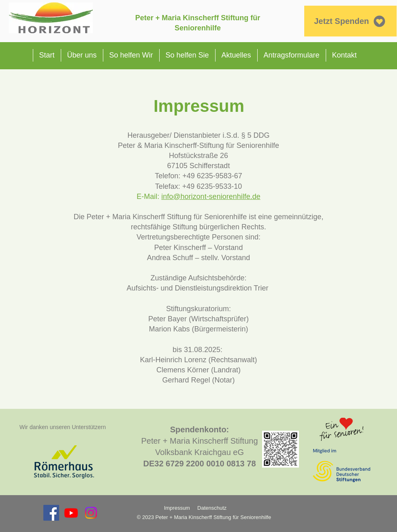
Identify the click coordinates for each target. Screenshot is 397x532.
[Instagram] (91, 513)
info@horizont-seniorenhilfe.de (211, 197)
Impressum (177, 508)
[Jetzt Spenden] (350, 21)
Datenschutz (213, 508)
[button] (82, 55)
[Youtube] (71, 513)
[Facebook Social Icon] (51, 513)
